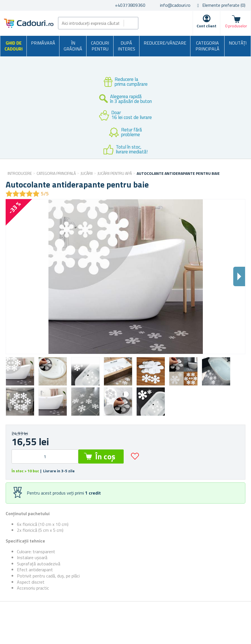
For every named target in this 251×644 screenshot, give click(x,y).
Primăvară (43, 43)
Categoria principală (207, 46)
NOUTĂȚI (238, 43)
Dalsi (239, 276)
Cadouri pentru (100, 46)
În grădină (73, 46)
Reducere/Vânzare (165, 43)
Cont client (206, 26)
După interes (126, 46)
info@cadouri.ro (175, 5)
